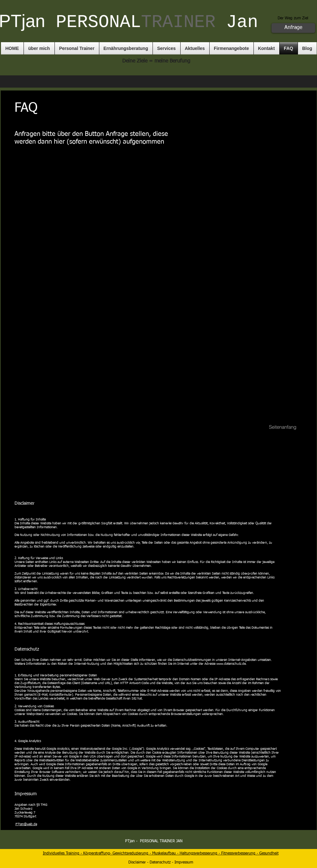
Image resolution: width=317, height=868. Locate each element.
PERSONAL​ (136, 22)
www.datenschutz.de (231, 664)
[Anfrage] (293, 28)
